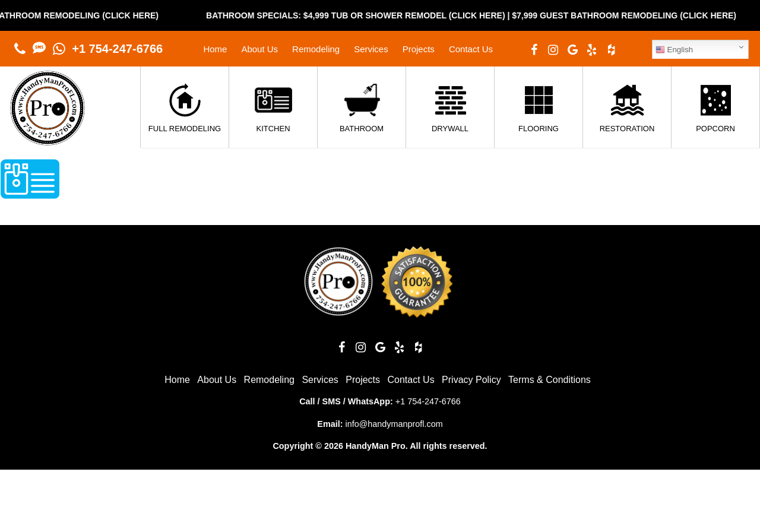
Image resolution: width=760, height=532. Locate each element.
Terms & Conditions (550, 380)
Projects (419, 49)
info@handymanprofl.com (394, 424)
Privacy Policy (471, 380)
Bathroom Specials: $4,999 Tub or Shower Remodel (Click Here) (366, 15)
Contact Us (471, 49)
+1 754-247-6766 (117, 49)
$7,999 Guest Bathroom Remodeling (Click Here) (635, 15)
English (674, 50)
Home (215, 49)
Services (371, 49)
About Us (259, 49)
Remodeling (316, 49)
